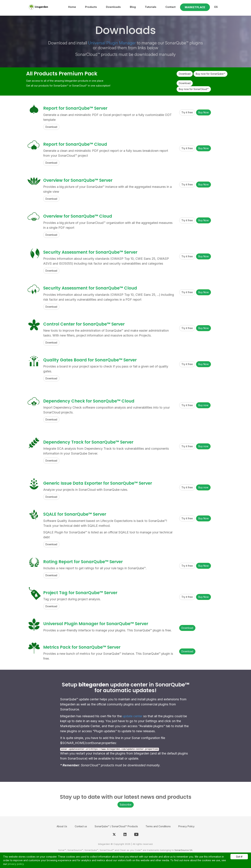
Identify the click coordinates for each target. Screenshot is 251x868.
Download (185, 74)
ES (216, 7)
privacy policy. (16, 864)
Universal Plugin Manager (112, 43)
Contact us (81, 826)
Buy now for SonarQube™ (210, 74)
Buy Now (204, 112)
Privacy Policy (186, 826)
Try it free (187, 112)
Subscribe (126, 805)
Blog (133, 7)
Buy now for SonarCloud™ (194, 89)
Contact (170, 7)
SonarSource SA (183, 850)
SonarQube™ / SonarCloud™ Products (116, 826)
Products (91, 7)
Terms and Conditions (158, 826)
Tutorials (151, 7)
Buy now (203, 405)
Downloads (113, 7)
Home (72, 7)
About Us (62, 826)
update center (132, 716)
